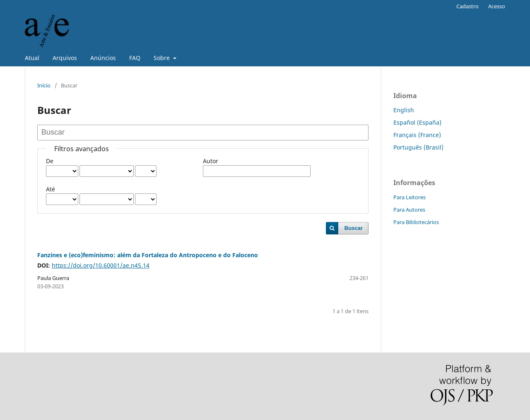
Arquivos (65, 58)
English (404, 110)
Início (44, 85)
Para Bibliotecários (416, 222)
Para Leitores (410, 197)
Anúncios (103, 58)
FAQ (135, 58)
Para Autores (409, 210)
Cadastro (467, 6)
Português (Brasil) (418, 147)
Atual (32, 58)
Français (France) (417, 135)
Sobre (163, 58)
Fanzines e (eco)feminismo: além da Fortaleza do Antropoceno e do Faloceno (148, 255)
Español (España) (417, 122)
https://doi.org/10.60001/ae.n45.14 (101, 265)
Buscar (354, 228)
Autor (211, 161)
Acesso (497, 6)
